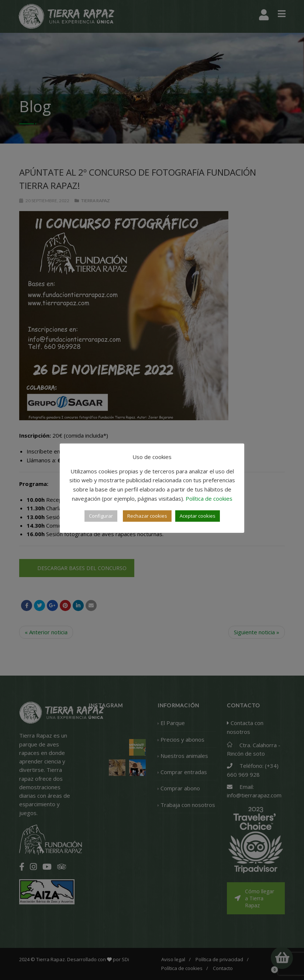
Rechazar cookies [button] (147, 516)
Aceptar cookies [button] (198, 516)
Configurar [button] (101, 516)
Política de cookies (209, 498)
